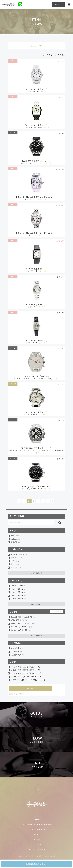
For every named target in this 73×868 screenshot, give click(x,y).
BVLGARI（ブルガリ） (21, 627)
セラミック (16, 567)
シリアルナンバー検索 (37, 849)
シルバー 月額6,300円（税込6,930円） (26, 670)
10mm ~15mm (18, 586)
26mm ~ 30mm (18, 595)
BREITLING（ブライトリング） (25, 623)
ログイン (58, 4)
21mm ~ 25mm (18, 592)
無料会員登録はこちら (36, 864)
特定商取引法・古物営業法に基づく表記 (37, 824)
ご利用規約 (37, 819)
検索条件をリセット (17, 694)
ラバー (15, 564)
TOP (36, 789)
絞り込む (30, 688)
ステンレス (17, 558)
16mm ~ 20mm (18, 589)
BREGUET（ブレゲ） (20, 620)
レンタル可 (17, 652)
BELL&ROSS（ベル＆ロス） (23, 617)
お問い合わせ (37, 845)
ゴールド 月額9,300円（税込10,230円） (26, 673)
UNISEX (13, 384)
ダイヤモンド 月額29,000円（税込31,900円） (29, 680)
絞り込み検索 (36, 46)
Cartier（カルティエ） (21, 630)
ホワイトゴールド (19, 554)
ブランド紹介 (57, 612)
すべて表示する (36, 573)
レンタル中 (17, 648)
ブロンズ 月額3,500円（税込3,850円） (26, 667)
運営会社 (37, 840)
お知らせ (37, 834)
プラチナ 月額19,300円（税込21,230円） (27, 676)
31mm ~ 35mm (18, 599)
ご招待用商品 (17, 655)
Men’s (13, 133)
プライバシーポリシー (37, 829)
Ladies (13, 61)
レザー (15, 561)
